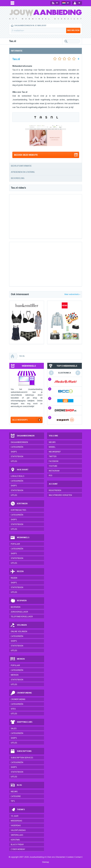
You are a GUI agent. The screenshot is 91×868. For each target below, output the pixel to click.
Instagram (54, 471)
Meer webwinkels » (72, 294)
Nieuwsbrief (55, 452)
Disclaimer (61, 857)
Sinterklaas (17, 835)
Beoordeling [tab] (18, 178)
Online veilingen (19, 632)
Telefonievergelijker (22, 617)
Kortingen (19, 504)
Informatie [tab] (17, 51)
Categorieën (17, 447)
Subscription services (22, 758)
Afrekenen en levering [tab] (23, 172)
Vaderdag (16, 826)
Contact (78, 857)
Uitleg (14, 461)
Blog (16, 785)
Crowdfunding (21, 693)
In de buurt (19, 470)
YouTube (53, 466)
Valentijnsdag (18, 830)
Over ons (51, 857)
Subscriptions (21, 751)
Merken (17, 659)
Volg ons (53, 436)
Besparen (18, 601)
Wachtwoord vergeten (60, 495)
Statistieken (17, 457)
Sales (14, 729)
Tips (13, 801)
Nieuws (14, 792)
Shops (14, 452)
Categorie (16, 796)
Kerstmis (15, 840)
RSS (50, 476)
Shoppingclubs (21, 722)
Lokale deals (17, 476)
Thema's (17, 810)
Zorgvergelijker (19, 612)
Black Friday (17, 845)
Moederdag (16, 821)
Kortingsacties (18, 510)
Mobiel (52, 447)
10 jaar (15, 816)
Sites (13, 709)
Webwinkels (20, 538)
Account (53, 484)
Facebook (54, 461)
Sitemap (46, 862)
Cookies (70, 857)
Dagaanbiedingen (22, 436)
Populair (15, 544)
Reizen (17, 572)
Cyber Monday (18, 849)
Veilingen (18, 625)
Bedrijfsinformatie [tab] (21, 166)
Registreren (55, 490)
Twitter (53, 457)
